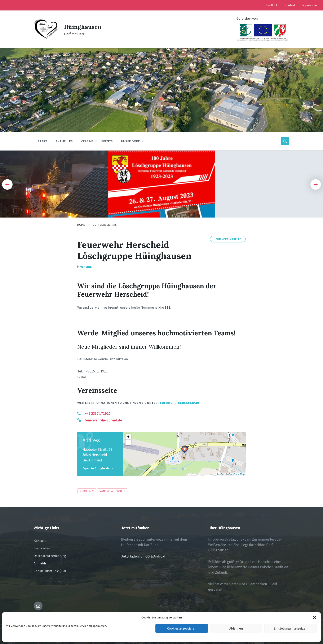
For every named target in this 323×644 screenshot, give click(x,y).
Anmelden (41, 563)
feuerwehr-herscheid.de (179, 403)
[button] (315, 617)
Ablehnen (236, 628)
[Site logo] (46, 38)
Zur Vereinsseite (228, 239)
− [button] (128, 442)
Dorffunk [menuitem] (272, 5)
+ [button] (128, 437)
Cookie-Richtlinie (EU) (50, 571)
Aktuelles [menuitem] (64, 141)
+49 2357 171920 (98, 413)
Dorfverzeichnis (105, 225)
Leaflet (221, 474)
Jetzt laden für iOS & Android (143, 556)
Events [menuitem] (107, 141)
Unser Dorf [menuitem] (130, 141)
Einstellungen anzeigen (291, 628)
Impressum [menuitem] (309, 5)
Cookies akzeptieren (182, 628)
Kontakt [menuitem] (290, 5)
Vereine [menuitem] (87, 141)
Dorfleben (87, 491)
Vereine (86, 267)
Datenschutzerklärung (50, 556)
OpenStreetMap (236, 474)
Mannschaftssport (112, 491)
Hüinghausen (84, 27)
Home (81, 225)
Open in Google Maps (98, 468)
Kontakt (40, 541)
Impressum (42, 548)
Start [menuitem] (43, 141)
